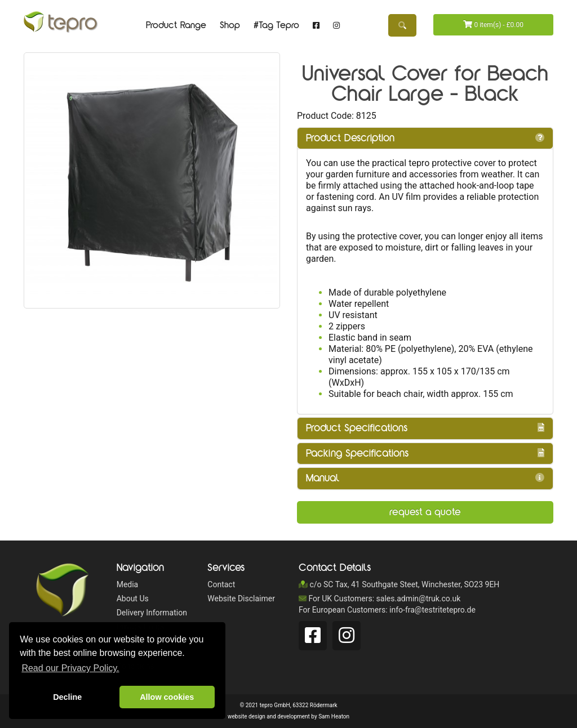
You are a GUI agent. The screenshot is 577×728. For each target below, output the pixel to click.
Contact (221, 584)
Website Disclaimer (241, 599)
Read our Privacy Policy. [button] (70, 668)
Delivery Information (152, 613)
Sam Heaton (334, 716)
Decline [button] (67, 697)
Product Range (176, 25)
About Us (133, 599)
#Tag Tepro (276, 25)
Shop (230, 25)
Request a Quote (425, 512)
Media (128, 584)
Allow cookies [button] (167, 697)
